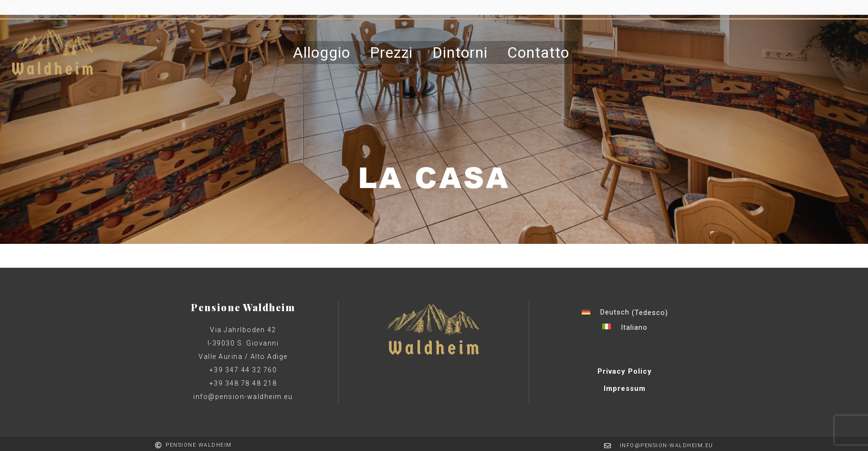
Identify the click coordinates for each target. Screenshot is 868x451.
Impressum (625, 388)
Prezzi (391, 50)
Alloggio (322, 50)
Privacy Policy (625, 371)
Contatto (538, 50)
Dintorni (460, 50)
